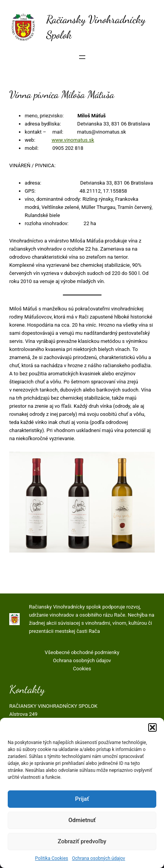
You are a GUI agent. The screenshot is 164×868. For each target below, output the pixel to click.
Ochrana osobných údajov (98, 858)
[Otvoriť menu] (82, 57)
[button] (152, 727)
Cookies (82, 669)
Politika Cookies (52, 858)
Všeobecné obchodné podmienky (82, 652)
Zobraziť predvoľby (82, 841)
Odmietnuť (82, 820)
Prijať (82, 799)
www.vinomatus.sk (73, 140)
